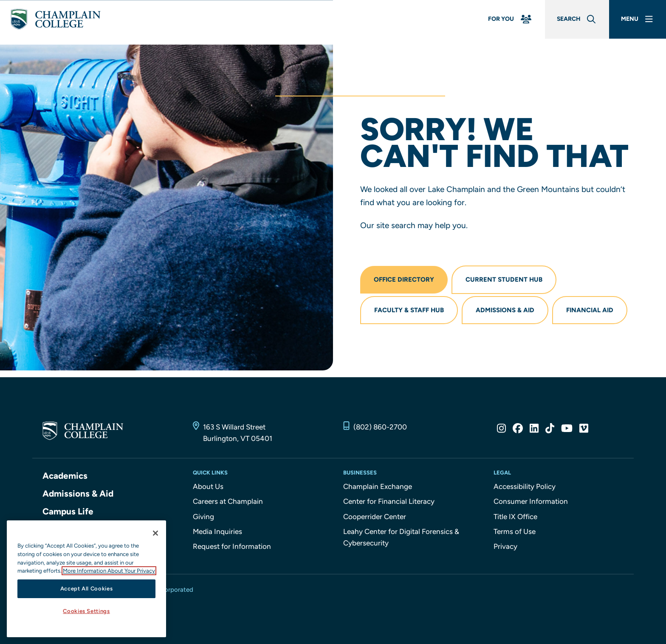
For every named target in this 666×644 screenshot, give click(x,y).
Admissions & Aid (506, 311)
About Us (208, 488)
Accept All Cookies (87, 589)
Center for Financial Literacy (389, 503)
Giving (203, 518)
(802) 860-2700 (380, 429)
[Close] (155, 533)
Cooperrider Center (375, 518)
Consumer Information (531, 503)
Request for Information (232, 548)
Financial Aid (592, 311)
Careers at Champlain (228, 503)
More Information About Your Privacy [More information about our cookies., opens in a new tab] (109, 571)
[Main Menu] (636, 22)
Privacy (505, 548)
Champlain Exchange (378, 488)
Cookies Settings (86, 611)
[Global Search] (572, 22)
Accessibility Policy (525, 488)
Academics (65, 477)
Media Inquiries (217, 533)
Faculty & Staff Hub (409, 311)
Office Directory (404, 280)
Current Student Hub (505, 280)
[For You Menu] (502, 22)
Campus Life (68, 513)
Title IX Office (515, 518)
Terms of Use (515, 533)
